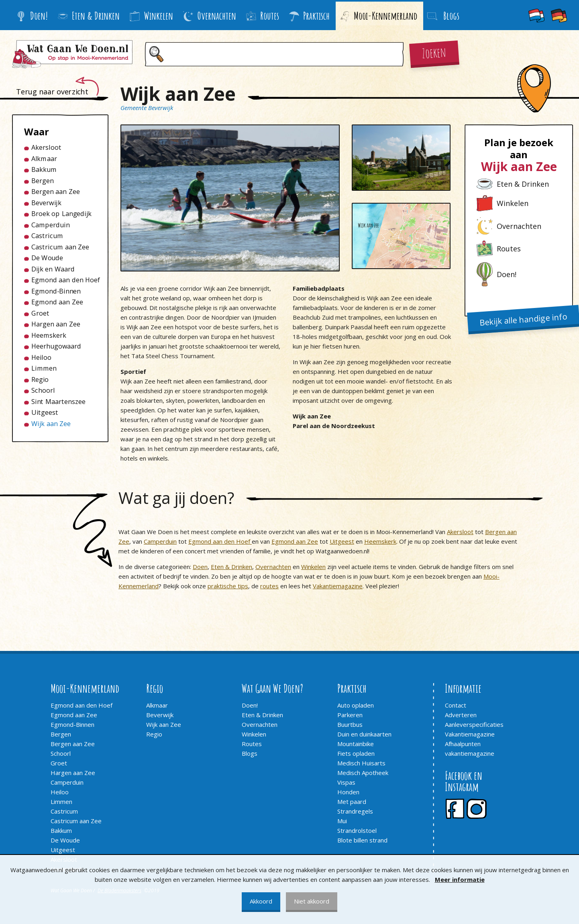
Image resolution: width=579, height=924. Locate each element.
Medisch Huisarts (361, 763)
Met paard (352, 802)
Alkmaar (44, 159)
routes (269, 586)
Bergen (43, 181)
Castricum (47, 236)
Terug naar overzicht (52, 92)
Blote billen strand (362, 840)
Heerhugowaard (56, 346)
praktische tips (228, 586)
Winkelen (151, 16)
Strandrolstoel (357, 830)
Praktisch (309, 16)
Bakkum (44, 169)
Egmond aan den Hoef (64, 280)
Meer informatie (460, 879)
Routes (263, 16)
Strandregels (355, 811)
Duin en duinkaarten (364, 734)
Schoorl (43, 390)
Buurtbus (350, 724)
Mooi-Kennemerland (378, 16)
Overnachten (210, 16)
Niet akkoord (312, 901)
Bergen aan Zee (56, 192)
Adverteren (461, 715)
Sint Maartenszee (58, 402)
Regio (40, 379)
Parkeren (350, 715)
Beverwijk (46, 203)
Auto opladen (356, 705)
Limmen (44, 368)
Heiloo (41, 357)
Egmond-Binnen (56, 291)
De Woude (47, 258)
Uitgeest (45, 412)
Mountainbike (356, 744)
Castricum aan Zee (60, 247)
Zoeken (434, 52)
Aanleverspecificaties (474, 724)
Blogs (250, 753)
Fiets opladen (356, 753)
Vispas (346, 782)
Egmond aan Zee (57, 302)
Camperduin (50, 225)
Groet (40, 313)
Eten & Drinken (89, 16)
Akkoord (261, 901)
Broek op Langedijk (61, 214)
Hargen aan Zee (56, 324)
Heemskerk (49, 335)
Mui (342, 821)
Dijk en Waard (53, 269)
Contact (456, 705)
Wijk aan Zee (51, 424)
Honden (348, 792)
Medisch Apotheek (363, 773)
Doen (200, 567)
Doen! (32, 16)
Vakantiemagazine (338, 586)
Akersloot (46, 147)
